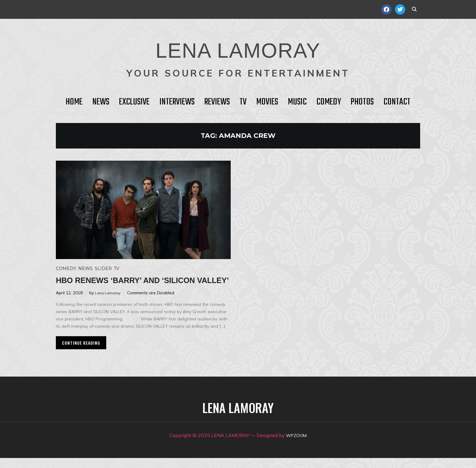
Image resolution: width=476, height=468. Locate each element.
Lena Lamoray (109, 303)
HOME (74, 102)
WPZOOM (296, 445)
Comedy (329, 102)
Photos (362, 102)
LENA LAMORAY (238, 47)
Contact (397, 102)
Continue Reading (81, 353)
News (101, 102)
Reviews (217, 102)
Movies (267, 102)
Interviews (177, 102)
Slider (103, 268)
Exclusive (134, 102)
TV (243, 102)
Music (297, 102)
